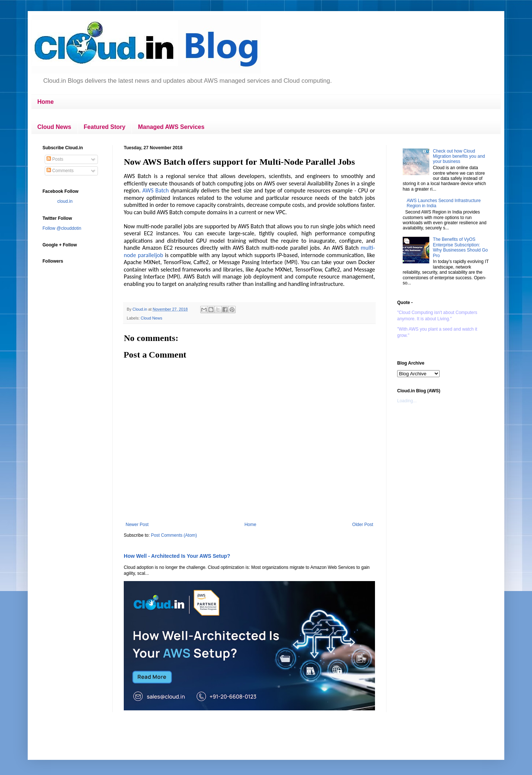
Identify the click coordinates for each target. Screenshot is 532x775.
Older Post (363, 525)
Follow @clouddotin (62, 228)
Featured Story (105, 127)
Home (45, 102)
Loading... (407, 401)
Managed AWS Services (171, 127)
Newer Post (137, 525)
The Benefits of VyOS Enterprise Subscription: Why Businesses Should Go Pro (461, 247)
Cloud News (54, 127)
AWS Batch (156, 190)
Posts (55, 159)
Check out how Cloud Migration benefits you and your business (459, 156)
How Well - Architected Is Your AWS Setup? (177, 556)
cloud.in (65, 201)
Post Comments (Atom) (174, 535)
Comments (60, 171)
